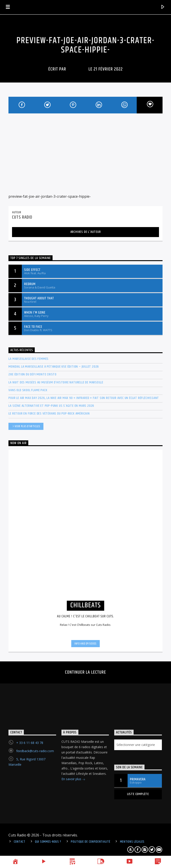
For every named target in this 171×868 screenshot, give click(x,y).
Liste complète (138, 794)
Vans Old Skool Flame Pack (28, 390)
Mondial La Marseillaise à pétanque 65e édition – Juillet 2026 (54, 367)
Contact (20, 842)
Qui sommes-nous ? (48, 842)
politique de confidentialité (91, 842)
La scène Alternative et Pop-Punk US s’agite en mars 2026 (51, 406)
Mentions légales (132, 842)
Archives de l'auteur (86, 232)
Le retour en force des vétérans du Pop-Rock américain (49, 414)
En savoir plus (73, 779)
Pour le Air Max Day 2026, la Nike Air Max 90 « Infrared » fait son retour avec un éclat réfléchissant (84, 398)
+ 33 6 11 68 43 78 (30, 743)
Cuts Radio (77, 69)
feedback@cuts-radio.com (35, 751)
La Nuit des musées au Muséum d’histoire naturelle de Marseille (56, 382)
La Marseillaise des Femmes (28, 359)
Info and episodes (85, 644)
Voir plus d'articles (26, 427)
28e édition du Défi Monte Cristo (33, 374)
